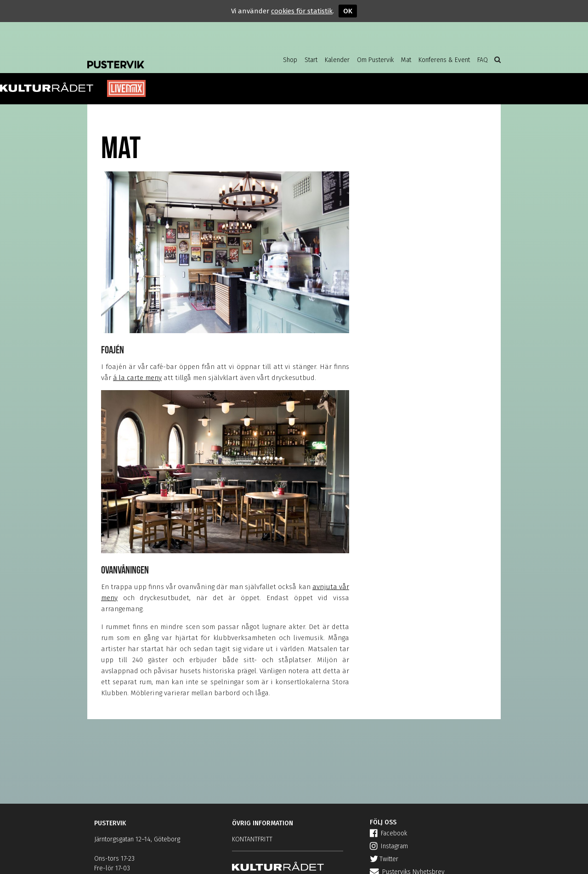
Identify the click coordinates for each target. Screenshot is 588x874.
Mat (406, 60)
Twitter (384, 859)
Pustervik (161, 57)
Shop (290, 60)
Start (311, 60)
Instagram (389, 846)
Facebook (388, 833)
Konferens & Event (444, 60)
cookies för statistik (302, 11)
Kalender (337, 60)
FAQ (483, 60)
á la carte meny (137, 378)
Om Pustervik (375, 60)
